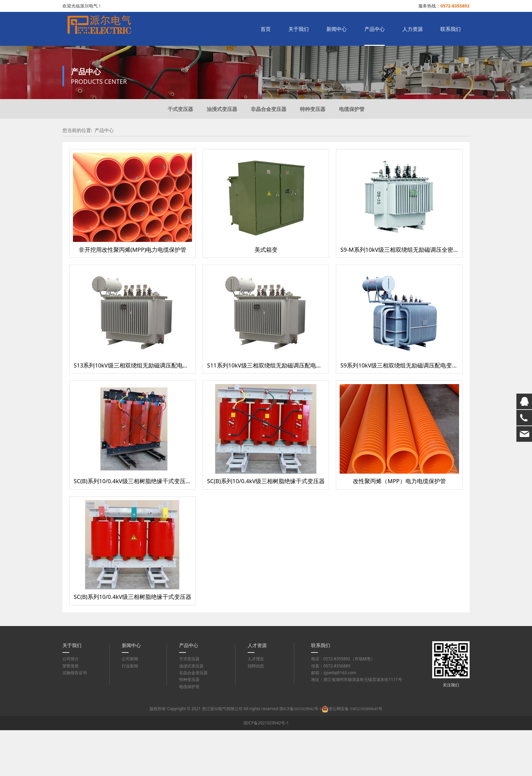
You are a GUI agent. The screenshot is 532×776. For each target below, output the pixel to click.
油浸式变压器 (222, 155)
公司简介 (71, 705)
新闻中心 (337, 29)
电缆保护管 (352, 155)
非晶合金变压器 (269, 155)
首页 (266, 29)
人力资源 (413, 29)
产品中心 (375, 29)
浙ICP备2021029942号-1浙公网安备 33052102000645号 (331, 755)
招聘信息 (256, 712)
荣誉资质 (71, 712)
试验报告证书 (75, 718)
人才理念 (256, 705)
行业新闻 (130, 712)
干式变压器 (180, 155)
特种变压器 (313, 155)
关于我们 (299, 29)
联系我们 (451, 29)
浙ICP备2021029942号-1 (266, 769)
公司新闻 (130, 705)
